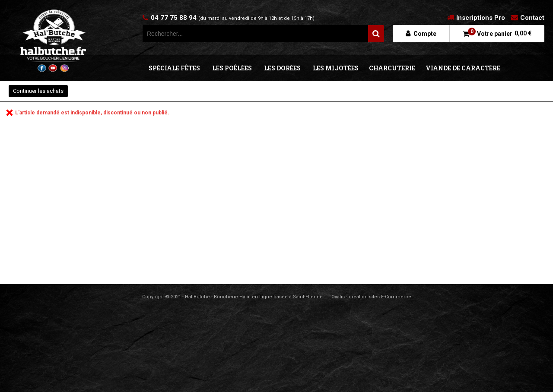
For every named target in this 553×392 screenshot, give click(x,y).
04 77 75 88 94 (233, 18)
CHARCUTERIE (392, 68)
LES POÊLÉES (232, 68)
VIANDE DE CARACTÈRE (463, 68)
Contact (532, 18)
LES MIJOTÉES (336, 68)
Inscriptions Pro (481, 18)
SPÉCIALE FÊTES (174, 68)
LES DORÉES (282, 68)
